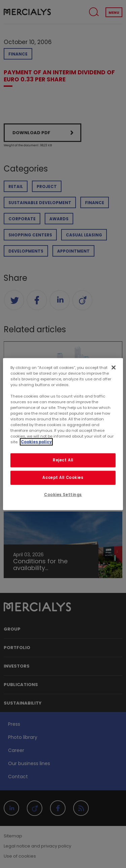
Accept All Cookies (63, 478)
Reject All (63, 460)
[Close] (114, 367)
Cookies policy (36, 442)
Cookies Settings (63, 495)
